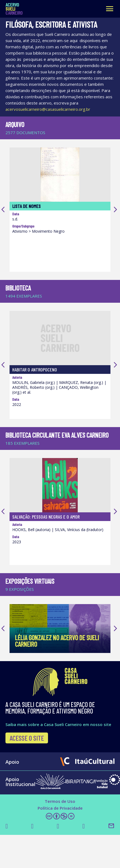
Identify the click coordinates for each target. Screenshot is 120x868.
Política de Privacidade (60, 813)
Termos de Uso (60, 807)
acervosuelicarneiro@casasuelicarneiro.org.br (48, 109)
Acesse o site (27, 743)
